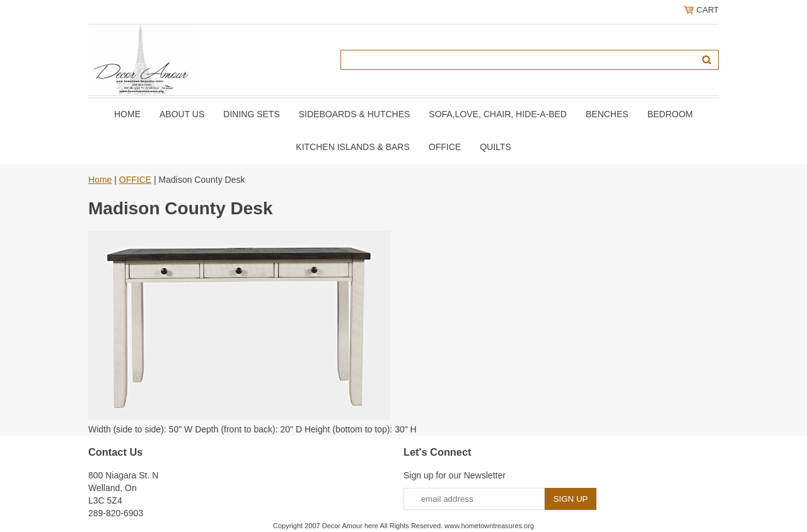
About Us (182, 114)
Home (127, 114)
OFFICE (445, 147)
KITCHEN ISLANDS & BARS (353, 147)
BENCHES (607, 114)
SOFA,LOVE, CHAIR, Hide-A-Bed (498, 114)
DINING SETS (251, 114)
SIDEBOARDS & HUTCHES (355, 114)
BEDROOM (670, 114)
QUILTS (496, 147)
